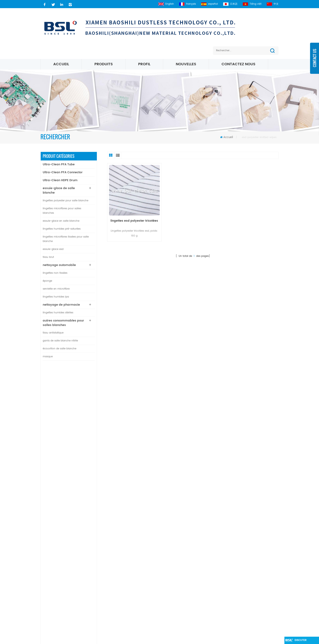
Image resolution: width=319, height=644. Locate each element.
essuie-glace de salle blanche (59, 190)
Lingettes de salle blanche (175, 623)
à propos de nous (134, 581)
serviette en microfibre (56, 289)
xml (124, 602)
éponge (47, 281)
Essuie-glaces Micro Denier (176, 595)
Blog (125, 588)
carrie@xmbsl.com (62, 581)
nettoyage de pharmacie (61, 305)
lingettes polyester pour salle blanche (66, 201)
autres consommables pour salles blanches (63, 323)
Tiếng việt (252, 4)
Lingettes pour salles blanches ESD (181, 581)
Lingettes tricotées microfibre (177, 602)
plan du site (130, 595)
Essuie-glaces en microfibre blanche (183, 609)
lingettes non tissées (55, 273)
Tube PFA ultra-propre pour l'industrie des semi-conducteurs (78, 384)
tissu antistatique (53, 333)
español (210, 4)
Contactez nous (238, 64)
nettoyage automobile (59, 265)
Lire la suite (72, 392)
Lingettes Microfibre (171, 588)
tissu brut (48, 257)
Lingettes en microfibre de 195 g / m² (183, 616)
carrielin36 (56, 588)
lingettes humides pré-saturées (62, 229)
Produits (104, 64)
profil (144, 64)
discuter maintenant (303, 641)
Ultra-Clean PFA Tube (59, 164)
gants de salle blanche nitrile (60, 341)
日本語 (230, 4)
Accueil (61, 64)
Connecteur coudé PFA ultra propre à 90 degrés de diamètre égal (80, 428)
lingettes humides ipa (56, 297)
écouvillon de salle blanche (60, 349)
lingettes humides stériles (58, 313)
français (188, 4)
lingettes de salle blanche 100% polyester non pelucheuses (79, 473)
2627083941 (57, 595)
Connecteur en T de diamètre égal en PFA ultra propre (78, 406)
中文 (273, 4)
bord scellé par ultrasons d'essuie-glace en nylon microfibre (80, 495)
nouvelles (186, 64)
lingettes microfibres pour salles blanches (62, 211)
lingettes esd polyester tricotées (134, 221)
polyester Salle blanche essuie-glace (183, 574)
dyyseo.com (226, 639)
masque (48, 357)
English (166, 4)
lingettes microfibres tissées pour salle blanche (66, 239)
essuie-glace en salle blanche (61, 221)
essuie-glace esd (53, 249)
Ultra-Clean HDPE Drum (60, 180)
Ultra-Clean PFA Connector (63, 172)
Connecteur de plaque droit (79, 450)
